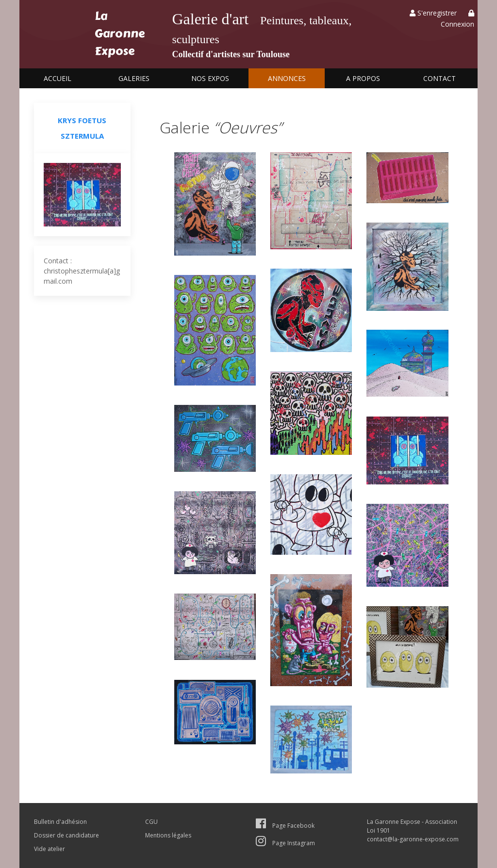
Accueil (58, 78)
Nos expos (210, 78)
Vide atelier (50, 849)
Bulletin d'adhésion (60, 822)
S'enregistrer (433, 13)
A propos (363, 78)
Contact (439, 78)
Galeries (134, 78)
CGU (151, 822)
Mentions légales (168, 835)
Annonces (287, 78)
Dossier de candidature (66, 835)
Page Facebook (285, 826)
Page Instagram (285, 843)
